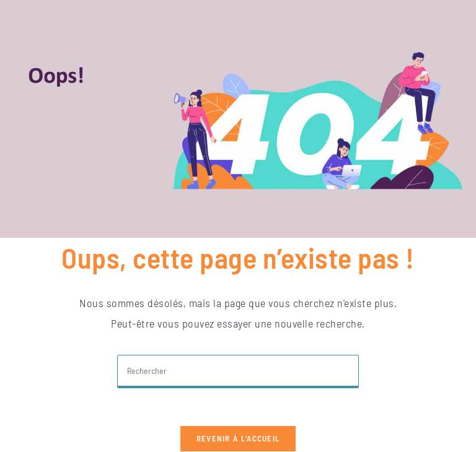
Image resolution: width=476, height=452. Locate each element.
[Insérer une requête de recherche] (238, 372)
